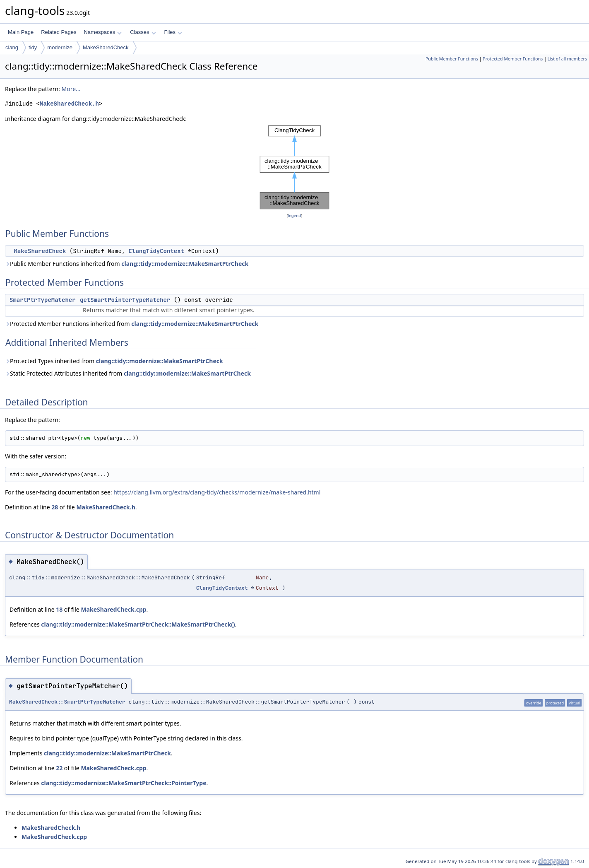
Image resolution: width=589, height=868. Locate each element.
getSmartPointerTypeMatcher (125, 300)
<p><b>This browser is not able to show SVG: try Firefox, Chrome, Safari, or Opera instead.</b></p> (295, 167)
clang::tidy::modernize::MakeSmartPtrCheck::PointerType (124, 783)
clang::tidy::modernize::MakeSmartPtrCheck (185, 264)
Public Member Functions (452, 59)
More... (71, 89)
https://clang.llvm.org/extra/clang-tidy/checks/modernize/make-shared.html (217, 492)
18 (59, 609)
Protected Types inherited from (114, 361)
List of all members (567, 59)
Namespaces (102, 32)
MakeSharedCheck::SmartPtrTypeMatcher (67, 702)
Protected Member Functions (513, 59)
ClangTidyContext (156, 251)
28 (55, 507)
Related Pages (59, 32)
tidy (33, 47)
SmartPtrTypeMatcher (43, 300)
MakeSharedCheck (106, 47)
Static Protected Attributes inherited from (128, 373)
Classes (143, 32)
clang (12, 47)
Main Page (21, 32)
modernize (60, 47)
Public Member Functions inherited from (127, 264)
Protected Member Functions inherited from (132, 324)
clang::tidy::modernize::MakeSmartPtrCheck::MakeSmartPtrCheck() (138, 624)
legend (295, 216)
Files (173, 32)
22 (59, 768)
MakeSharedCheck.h (69, 104)
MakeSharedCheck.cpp (113, 609)
